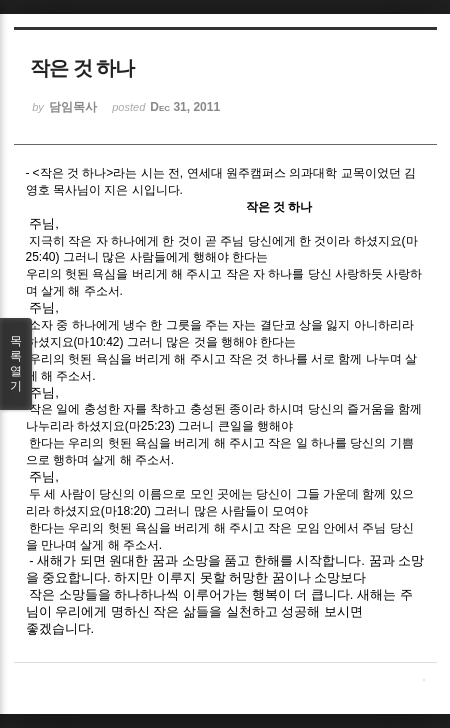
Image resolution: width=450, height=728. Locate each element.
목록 (16, 364)
